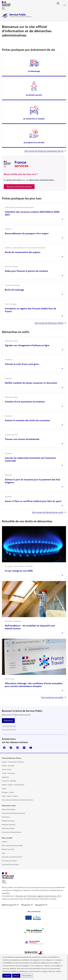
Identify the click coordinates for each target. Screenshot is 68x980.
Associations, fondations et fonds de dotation (18, 800)
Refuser (16, 976)
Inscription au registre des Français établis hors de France (30, 310)
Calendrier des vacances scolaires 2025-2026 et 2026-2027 (32, 213)
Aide (3, 853)
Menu (65, 5)
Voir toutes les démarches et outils (48, 512)
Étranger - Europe (8, 792)
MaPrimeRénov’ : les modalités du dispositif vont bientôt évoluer (30, 627)
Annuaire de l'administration (12, 832)
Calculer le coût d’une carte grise (22, 364)
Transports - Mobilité (9, 781)
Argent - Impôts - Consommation (13, 785)
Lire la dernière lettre (9, 726)
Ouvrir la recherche (58, 3)
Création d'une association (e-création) (25, 402)
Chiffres (5, 842)
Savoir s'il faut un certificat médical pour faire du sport (33, 501)
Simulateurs (6, 817)
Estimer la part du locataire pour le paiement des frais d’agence (33, 481)
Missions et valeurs (8, 849)
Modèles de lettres (8, 821)
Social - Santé (7, 770)
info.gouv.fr (27, 905)
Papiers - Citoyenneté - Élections (13, 762)
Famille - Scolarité (8, 766)
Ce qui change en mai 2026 (19, 571)
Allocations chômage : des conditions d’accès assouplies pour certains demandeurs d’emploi (34, 685)
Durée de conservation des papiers (23, 252)
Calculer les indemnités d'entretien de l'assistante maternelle (30, 459)
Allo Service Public (8, 828)
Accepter (7, 976)
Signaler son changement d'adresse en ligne (27, 345)
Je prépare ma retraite (34, 142)
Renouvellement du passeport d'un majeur (27, 233)
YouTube (31, 748)
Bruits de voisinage (14, 290)
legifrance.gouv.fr (10, 905)
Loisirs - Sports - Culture (10, 796)
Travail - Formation (8, 773)
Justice (4, 789)
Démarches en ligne (9, 809)
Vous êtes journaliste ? (9, 861)
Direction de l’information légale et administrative (38, 896)
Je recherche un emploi (34, 119)
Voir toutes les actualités (52, 697)
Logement (5, 777)
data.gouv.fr (41, 905)
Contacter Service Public (10, 865)
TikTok (11, 748)
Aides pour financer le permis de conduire (26, 271)
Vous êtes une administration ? (12, 857)
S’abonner (8, 721)
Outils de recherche (9, 825)
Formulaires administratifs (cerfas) (13, 813)
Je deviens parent (34, 95)
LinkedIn (18, 748)
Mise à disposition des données (12, 846)
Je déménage (34, 71)
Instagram (24, 748)
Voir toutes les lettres (9, 729)
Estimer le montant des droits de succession (27, 420)
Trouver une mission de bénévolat (22, 439)
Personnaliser (27, 976)
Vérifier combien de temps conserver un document (31, 383)
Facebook (4, 748)
